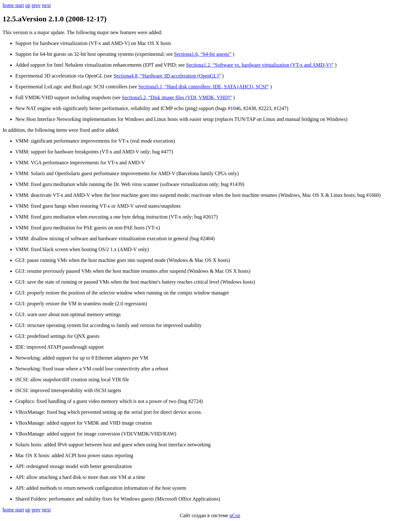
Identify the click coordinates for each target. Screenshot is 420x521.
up (28, 5)
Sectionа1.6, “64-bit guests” (203, 54)
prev (36, 5)
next (47, 5)
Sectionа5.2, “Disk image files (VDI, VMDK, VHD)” (177, 97)
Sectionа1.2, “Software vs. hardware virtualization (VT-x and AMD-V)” (260, 65)
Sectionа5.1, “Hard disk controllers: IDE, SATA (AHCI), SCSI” (203, 87)
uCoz (235, 515)
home (9, 5)
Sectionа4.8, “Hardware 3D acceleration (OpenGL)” (167, 76)
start (20, 5)
